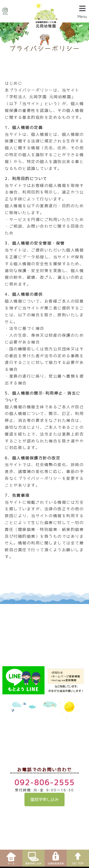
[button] (82, 11)
